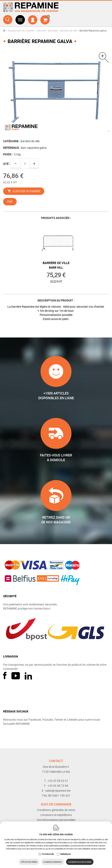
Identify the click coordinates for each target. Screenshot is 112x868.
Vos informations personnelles (56, 820)
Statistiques (65, 854)
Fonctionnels (48, 854)
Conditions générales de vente (56, 810)
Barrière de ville (69, 30)
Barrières (53, 30)
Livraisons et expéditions (56, 815)
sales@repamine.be (58, 791)
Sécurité (41, 30)
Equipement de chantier (21, 30)
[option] (56, 92)
